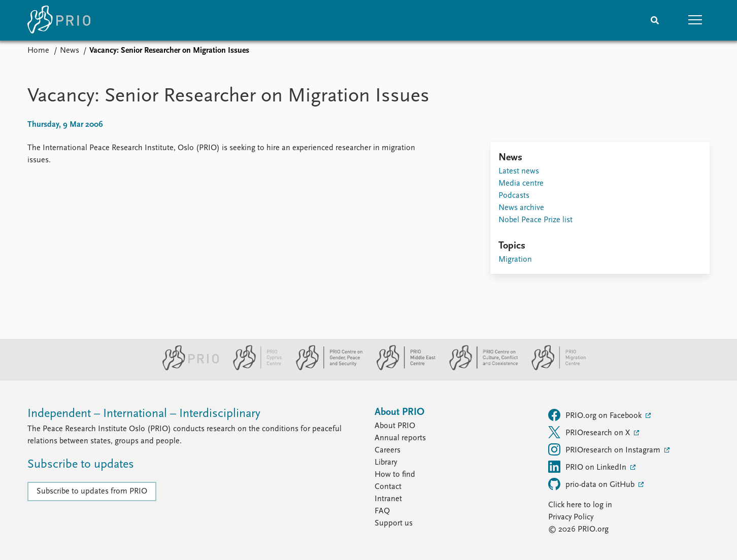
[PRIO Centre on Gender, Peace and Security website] (325, 368)
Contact (388, 487)
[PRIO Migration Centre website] (553, 368)
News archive (521, 208)
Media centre (521, 184)
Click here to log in (580, 505)
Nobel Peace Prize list (535, 220)
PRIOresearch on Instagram (605, 449)
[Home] (59, 20)
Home (38, 51)
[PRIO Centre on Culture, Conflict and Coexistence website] (479, 368)
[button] (695, 20)
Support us (394, 523)
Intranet (388, 499)
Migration (515, 260)
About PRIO (395, 426)
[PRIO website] (187, 368)
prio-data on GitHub (592, 484)
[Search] (655, 20)
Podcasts (514, 196)
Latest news (519, 171)
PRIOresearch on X (590, 432)
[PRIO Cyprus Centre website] (253, 368)
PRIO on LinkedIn (588, 467)
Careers (388, 450)
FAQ (382, 511)
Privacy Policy (571, 517)
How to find (395, 475)
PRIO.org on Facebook (596, 415)
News (70, 51)
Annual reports (400, 438)
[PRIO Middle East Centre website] (402, 368)
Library (386, 463)
